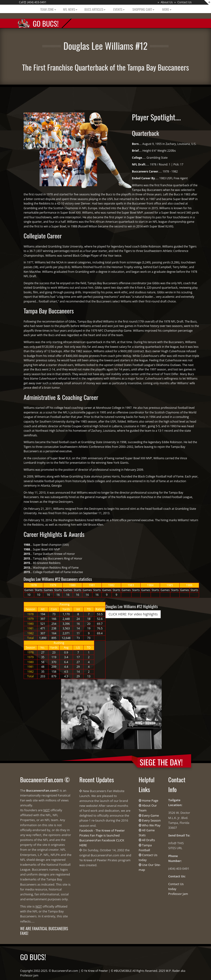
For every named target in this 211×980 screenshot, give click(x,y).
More (166, 9)
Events (118, 9)
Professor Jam (178, 894)
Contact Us (184, 2)
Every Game (150, 815)
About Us (167, 2)
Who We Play (151, 825)
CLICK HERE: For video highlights (133, 614)
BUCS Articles (95, 9)
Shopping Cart (143, 9)
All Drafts (148, 840)
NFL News (70, 9)
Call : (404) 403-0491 (33, 2)
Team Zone (48, 9)
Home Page (150, 801)
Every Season (151, 820)
